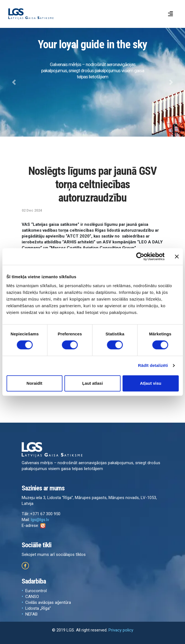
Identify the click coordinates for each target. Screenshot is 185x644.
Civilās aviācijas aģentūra (48, 602)
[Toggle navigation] (171, 14)
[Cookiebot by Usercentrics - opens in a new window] (140, 256)
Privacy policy (121, 630)
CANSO (32, 597)
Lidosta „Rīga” (38, 608)
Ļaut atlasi (92, 383)
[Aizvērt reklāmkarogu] (177, 256)
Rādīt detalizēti (153, 365)
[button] (14, 82)
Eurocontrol (36, 591)
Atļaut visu (151, 383)
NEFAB (31, 614)
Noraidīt (34, 383)
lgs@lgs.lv (40, 520)
